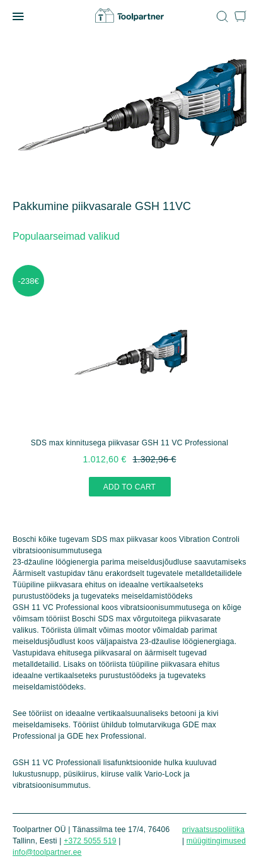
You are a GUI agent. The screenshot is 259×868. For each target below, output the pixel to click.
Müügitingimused (216, 841)
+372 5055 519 (90, 841)
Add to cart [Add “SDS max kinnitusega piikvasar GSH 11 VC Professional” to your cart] (129, 487)
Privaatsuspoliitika (213, 830)
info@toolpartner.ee (47, 852)
